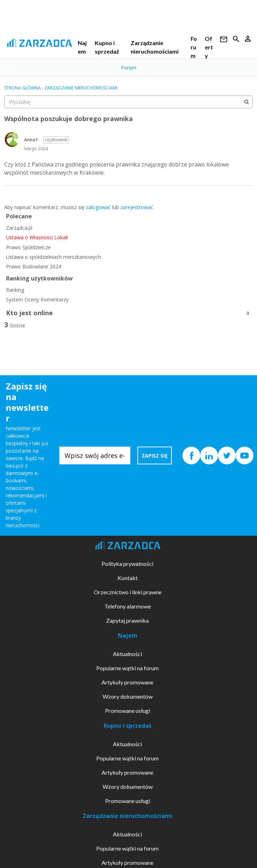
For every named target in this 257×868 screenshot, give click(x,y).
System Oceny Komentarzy (37, 299)
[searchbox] (128, 102)
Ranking (15, 290)
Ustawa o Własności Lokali (37, 237)
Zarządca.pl (19, 228)
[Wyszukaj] (246, 102)
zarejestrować (137, 207)
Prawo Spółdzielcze (28, 247)
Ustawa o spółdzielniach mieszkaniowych (53, 257)
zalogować (98, 207)
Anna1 (31, 140)
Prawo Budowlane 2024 (34, 266)
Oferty (209, 47)
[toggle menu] (8, 67)
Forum (194, 47)
